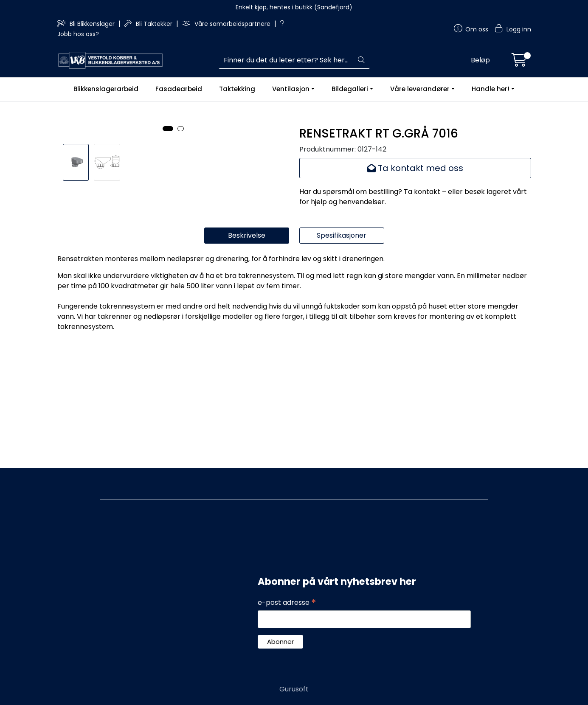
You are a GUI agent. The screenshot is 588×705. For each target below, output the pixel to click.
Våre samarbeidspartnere (227, 24)
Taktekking (237, 89)
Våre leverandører (420, 89)
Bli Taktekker (149, 24)
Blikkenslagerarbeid (106, 89)
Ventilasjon (291, 89)
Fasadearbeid (179, 89)
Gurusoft (294, 689)
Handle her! (491, 89)
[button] (168, 261)
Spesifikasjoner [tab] (342, 344)
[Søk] (286, 60)
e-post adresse (287, 603)
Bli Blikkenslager (87, 24)
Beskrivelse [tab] (247, 344)
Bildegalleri (350, 89)
